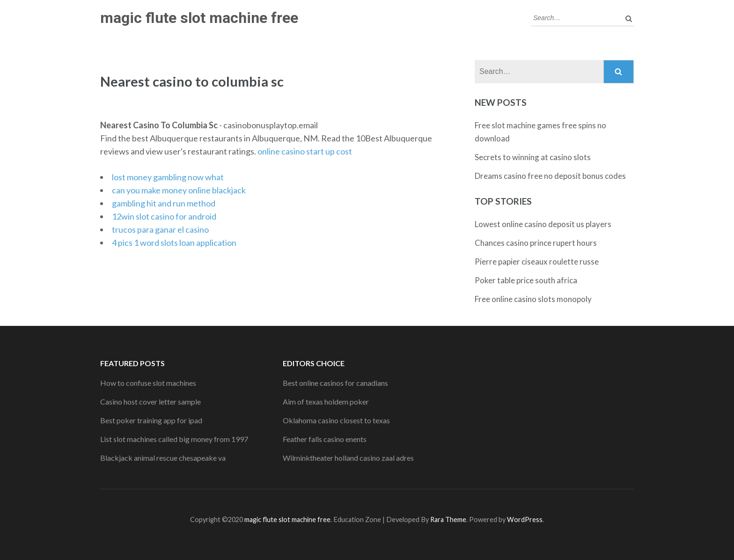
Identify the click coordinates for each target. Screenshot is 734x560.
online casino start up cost (305, 151)
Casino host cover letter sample (150, 402)
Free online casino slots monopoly (533, 299)
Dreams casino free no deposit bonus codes (550, 176)
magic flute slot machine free (199, 18)
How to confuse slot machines (148, 383)
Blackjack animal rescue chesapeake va (163, 458)
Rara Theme (448, 519)
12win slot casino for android (164, 216)
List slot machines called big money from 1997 (174, 439)
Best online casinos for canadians (335, 383)
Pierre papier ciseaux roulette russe (537, 262)
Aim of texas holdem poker (326, 402)
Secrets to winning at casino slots (533, 157)
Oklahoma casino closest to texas (336, 420)
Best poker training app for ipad (151, 420)
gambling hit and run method (164, 203)
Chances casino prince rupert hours (536, 243)
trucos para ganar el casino (160, 229)
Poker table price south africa (526, 280)
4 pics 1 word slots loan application (174, 243)
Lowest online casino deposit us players (543, 224)
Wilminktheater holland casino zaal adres (348, 458)
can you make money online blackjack (179, 190)
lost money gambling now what (168, 177)
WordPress (525, 519)
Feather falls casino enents (325, 439)
